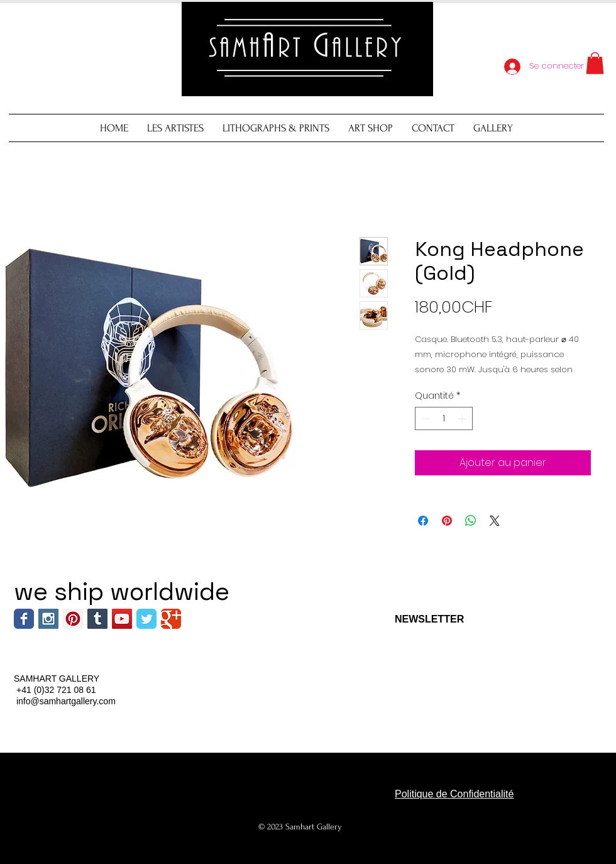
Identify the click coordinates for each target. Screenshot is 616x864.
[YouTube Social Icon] (122, 619)
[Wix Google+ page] (171, 619)
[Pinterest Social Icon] (73, 619)
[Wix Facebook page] (24, 619)
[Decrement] (425, 418)
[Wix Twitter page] (146, 619)
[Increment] (463, 418)
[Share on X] (495, 521)
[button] (595, 63)
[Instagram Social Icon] (48, 619)
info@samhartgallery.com (66, 701)
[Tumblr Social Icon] (97, 619)
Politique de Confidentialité (454, 794)
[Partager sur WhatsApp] (471, 521)
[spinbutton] (444, 418)
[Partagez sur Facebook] (423, 521)
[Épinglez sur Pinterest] (447, 521)
